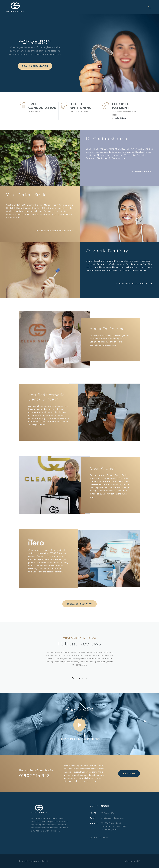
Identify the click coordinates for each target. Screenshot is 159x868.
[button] (73, 678)
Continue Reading (141, 172)
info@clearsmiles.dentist (112, 818)
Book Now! (129, 773)
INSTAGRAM (99, 838)
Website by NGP (132, 861)
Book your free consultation (134, 284)
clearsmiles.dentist (39, 861)
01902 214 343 (108, 813)
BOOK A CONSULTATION (35, 66)
